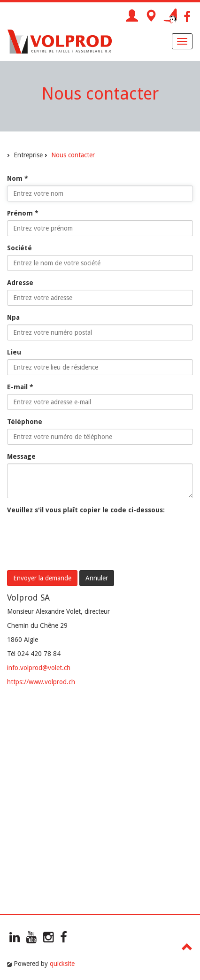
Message (21, 456)
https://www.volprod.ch (41, 682)
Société (19, 248)
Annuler (97, 578)
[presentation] (78, 535)
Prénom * (23, 213)
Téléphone (25, 422)
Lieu (14, 352)
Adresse (20, 283)
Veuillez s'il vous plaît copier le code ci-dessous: (86, 510)
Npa (13, 317)
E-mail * (20, 387)
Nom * (18, 178)
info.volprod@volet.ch (39, 668)
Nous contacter (73, 155)
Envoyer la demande (42, 578)
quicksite (62, 964)
